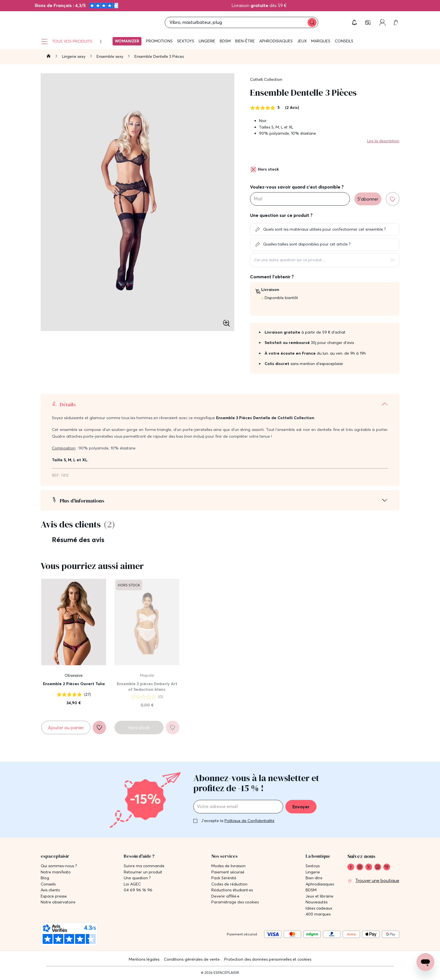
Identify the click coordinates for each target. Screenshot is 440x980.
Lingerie (207, 41)
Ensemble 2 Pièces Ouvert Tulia (74, 684)
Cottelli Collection (266, 79)
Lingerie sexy (74, 56)
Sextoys (186, 41)
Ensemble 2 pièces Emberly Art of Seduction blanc (147, 687)
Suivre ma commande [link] (144, 866)
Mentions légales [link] (144, 959)
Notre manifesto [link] (56, 872)
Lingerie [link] (313, 872)
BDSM (225, 41)
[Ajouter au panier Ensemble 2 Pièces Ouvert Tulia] (66, 727)
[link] (368, 22)
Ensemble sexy (110, 56)
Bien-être (245, 41)
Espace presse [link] (54, 896)
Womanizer (127, 41)
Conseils (344, 41)
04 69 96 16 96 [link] (138, 890)
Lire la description (383, 141)
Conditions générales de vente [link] (192, 959)
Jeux (302, 41)
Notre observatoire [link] (58, 902)
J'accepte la (238, 821)
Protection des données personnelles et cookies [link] (268, 959)
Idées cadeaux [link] (319, 908)
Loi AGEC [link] (132, 884)
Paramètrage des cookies (235, 902)
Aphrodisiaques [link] (320, 884)
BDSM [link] (311, 890)
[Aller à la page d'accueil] (49, 57)
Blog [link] (45, 878)
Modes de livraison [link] (228, 866)
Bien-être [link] (314, 878)
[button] (354, 22)
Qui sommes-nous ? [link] (59, 866)
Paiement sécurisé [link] (228, 872)
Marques (321, 41)
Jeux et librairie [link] (319, 896)
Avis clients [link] (50, 890)
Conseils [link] (48, 884)
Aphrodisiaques (276, 41)
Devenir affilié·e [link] (225, 896)
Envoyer (301, 807)
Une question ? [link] (137, 878)
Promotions (159, 41)
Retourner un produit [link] (143, 872)
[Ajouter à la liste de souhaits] (393, 199)
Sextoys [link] (313, 866)
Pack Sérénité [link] (224, 878)
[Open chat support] (425, 962)
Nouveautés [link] (317, 902)
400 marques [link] (318, 914)
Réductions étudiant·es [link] (232, 890)
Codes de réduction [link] (229, 884)
